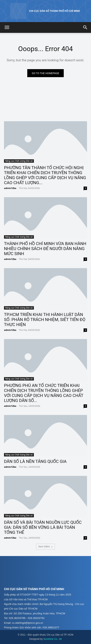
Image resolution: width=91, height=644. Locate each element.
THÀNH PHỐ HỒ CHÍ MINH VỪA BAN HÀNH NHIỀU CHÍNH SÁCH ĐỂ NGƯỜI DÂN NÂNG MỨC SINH (45, 249)
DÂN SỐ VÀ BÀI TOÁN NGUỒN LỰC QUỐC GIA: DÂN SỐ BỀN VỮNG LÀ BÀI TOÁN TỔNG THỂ (43, 527)
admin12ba (10, 188)
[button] (7, 27)
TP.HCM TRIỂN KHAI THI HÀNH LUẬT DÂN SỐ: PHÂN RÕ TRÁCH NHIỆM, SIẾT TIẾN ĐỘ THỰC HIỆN (45, 320)
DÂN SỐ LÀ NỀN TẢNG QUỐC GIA (35, 461)
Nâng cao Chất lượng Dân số (19, 161)
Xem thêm (45, 547)
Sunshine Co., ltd (52, 639)
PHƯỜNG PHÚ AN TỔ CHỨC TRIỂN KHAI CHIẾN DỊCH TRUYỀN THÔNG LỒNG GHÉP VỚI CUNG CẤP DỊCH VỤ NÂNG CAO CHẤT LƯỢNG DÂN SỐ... (44, 393)
